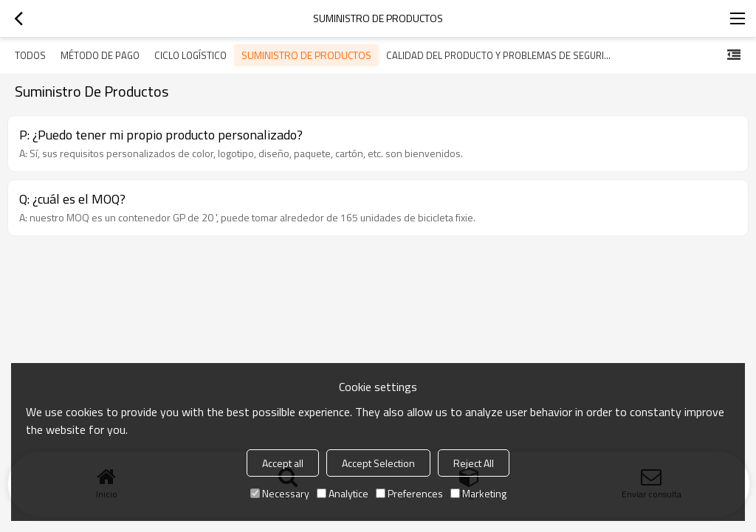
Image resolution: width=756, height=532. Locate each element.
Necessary (280, 493)
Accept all (283, 463)
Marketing (478, 493)
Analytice (343, 493)
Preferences (409, 493)
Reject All (474, 463)
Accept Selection (378, 463)
